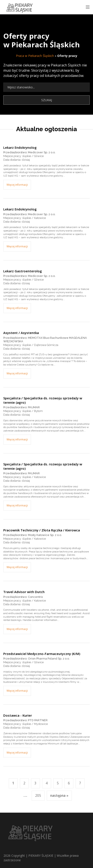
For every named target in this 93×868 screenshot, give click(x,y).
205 (38, 796)
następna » (59, 796)
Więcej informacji (17, 185)
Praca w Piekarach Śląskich (35, 56)
